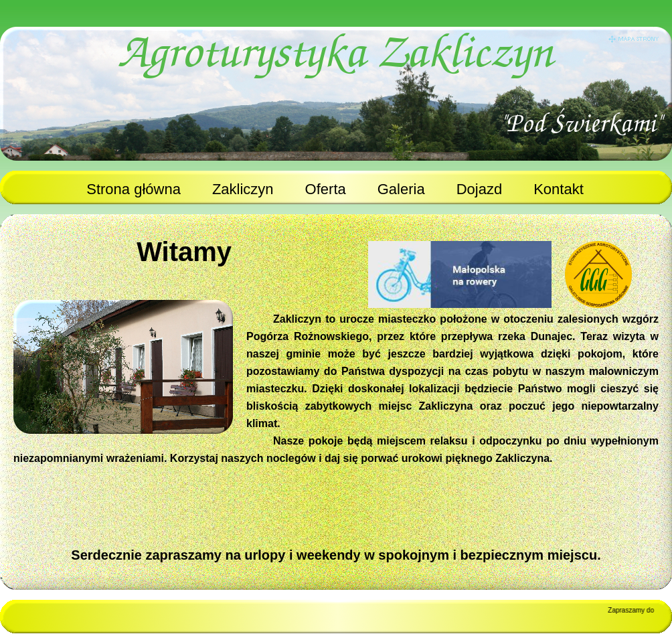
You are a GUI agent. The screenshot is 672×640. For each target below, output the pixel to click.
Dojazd (479, 189)
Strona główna (134, 189)
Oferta (326, 189)
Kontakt (559, 189)
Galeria (401, 189)
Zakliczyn (243, 189)
